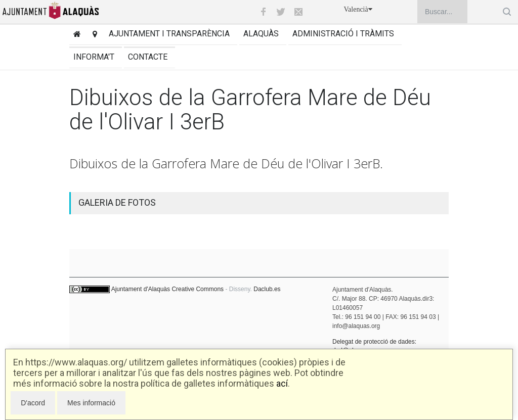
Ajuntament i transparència (169, 34)
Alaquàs (261, 34)
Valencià (358, 9)
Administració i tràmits (343, 34)
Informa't (94, 57)
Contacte (148, 57)
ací (282, 383)
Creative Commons (198, 289)
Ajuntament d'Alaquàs (141, 289)
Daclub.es (267, 289)
